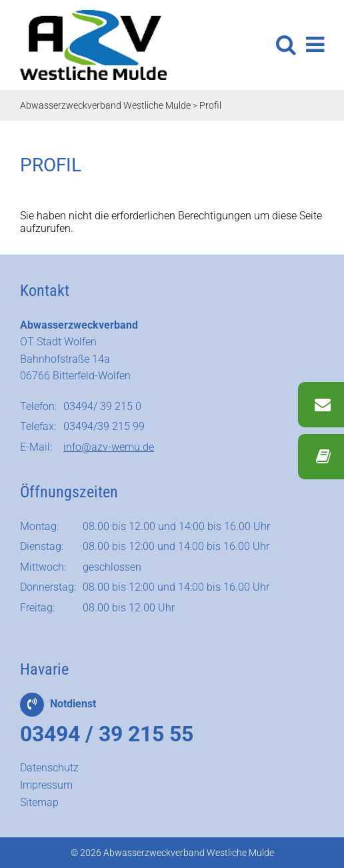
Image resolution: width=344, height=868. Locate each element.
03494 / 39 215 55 (107, 734)
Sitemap (39, 802)
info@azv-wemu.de (109, 447)
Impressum (46, 785)
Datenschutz (49, 768)
